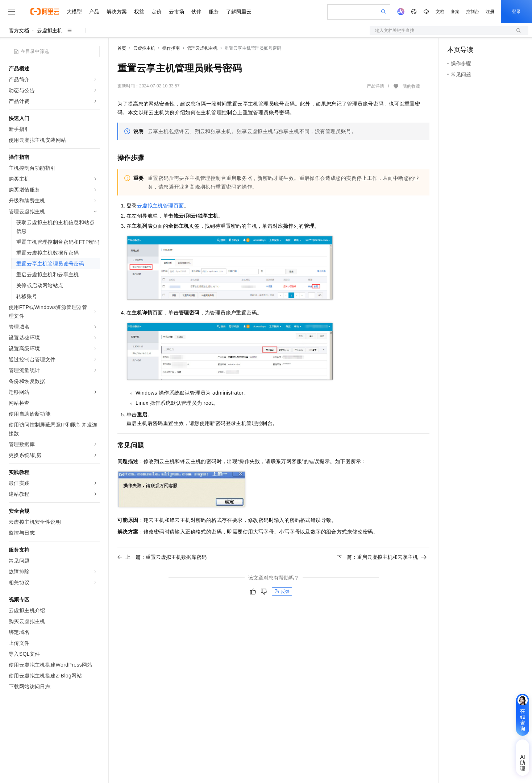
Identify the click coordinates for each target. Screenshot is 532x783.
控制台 (473, 12)
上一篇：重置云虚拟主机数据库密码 (162, 557)
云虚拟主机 (50, 30)
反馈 (282, 592)
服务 (214, 12)
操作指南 (171, 48)
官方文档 (19, 30)
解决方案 (117, 12)
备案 (455, 12)
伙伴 (196, 12)
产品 (94, 12)
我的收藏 (411, 86)
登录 (516, 12)
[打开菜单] (12, 12)
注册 (490, 12)
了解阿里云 (239, 12)
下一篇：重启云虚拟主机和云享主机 (382, 557)
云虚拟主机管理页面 (161, 206)
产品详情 (375, 86)
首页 (122, 48)
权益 (139, 12)
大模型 (74, 12)
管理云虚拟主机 (202, 48)
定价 (157, 12)
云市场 (176, 12)
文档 (440, 12)
